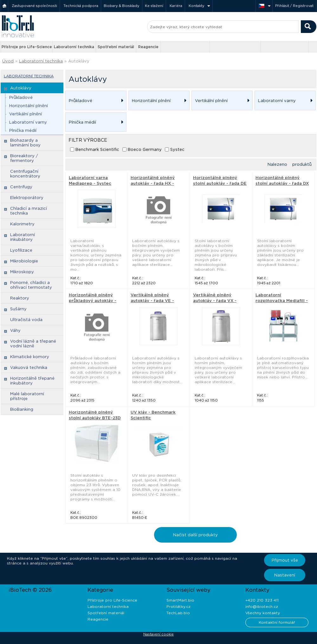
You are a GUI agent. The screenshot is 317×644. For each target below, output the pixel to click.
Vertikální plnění (26, 114)
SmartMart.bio (180, 600)
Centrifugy (21, 187)
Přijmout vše (285, 560)
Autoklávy (79, 61)
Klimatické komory (30, 357)
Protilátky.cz (178, 606)
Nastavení (285, 575)
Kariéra (176, 6)
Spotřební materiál (116, 47)
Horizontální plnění (29, 106)
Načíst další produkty (195, 535)
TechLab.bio (178, 613)
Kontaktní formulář (277, 622)
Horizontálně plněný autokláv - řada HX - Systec (153, 183)
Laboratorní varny (28, 122)
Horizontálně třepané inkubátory (32, 381)
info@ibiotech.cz (262, 606)
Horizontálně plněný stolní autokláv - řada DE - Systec (220, 183)
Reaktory (20, 298)
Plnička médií (23, 130)
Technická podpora (81, 6)
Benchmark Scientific (97, 149)
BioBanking (22, 409)
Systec (177, 149)
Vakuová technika (29, 367)
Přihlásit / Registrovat (294, 6)
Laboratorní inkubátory (23, 237)
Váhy (15, 330)
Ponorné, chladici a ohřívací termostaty (31, 285)
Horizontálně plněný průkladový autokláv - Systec (93, 301)
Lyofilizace (21, 250)
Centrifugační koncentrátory (25, 174)
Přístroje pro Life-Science (27, 47)
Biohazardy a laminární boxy (25, 143)
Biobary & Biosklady (122, 6)
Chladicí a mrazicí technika (29, 211)
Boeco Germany (145, 149)
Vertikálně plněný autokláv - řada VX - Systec (215, 301)
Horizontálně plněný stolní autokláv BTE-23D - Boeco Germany (95, 418)
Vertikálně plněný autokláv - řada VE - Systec (152, 301)
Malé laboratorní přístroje (27, 396)
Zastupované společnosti (34, 6)
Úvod (8, 61)
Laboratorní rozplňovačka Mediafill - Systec (282, 301)
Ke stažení (154, 6)
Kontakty (197, 6)
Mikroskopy (22, 272)
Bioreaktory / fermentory (24, 158)
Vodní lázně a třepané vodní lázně (33, 344)
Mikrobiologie (24, 261)
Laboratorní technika (74, 47)
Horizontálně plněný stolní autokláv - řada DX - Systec (282, 183)
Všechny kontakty (263, 613)
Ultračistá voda (26, 320)
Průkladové (21, 97)
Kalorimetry (22, 224)
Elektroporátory (27, 198)
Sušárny (18, 309)
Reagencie (148, 47)
